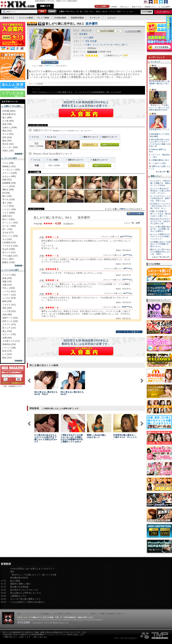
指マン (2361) (9, 219)
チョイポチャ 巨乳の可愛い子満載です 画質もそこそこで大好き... (160, 183)
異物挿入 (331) (9, 166)
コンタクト (151, 2)
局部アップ (121, 12)
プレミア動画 (43, 18)
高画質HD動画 (77, 18)
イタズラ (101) (9, 305)
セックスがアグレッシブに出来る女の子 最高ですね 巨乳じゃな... (160, 198)
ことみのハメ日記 (159, 163)
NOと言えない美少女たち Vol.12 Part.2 (46, 393)
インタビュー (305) (11, 170)
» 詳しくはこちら (40, 637)
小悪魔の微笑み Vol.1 (160, 160)
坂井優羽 (92, 24)
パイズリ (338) (9, 209)
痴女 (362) (7, 141)
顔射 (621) (7, 180)
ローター (110, 45)
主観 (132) (7, 285)
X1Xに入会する (86, 113)
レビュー (112, 18)
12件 (125, 55)
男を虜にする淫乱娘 (19, 587)
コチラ (19, 386)
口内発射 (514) (9, 242)
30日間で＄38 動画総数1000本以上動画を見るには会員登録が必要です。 (86, 104)
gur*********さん (126, 237)
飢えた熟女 (15, 581)
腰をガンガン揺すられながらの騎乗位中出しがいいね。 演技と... (160, 252)
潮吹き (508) (8, 190)
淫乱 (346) (7, 308)
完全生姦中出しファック (159, 129)
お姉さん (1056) (10, 127)
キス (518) (7, 239)
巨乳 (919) (7, 137)
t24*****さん (128, 269)
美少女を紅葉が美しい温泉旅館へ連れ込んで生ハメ (159, 84)
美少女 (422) (8, 144)
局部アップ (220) (10, 318)
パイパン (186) (9, 348)
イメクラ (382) (9, 275)
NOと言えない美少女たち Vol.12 (72, 393)
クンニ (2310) (9, 186)
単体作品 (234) (9, 344)
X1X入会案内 (13, 36)
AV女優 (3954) (9, 111)
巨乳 (86, 12)
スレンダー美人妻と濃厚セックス (25, 599)
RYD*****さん (127, 307)
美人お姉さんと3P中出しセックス (26, 593)
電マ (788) (7, 203)
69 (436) (6, 193)
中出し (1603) (9, 288)
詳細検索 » (19, 154)
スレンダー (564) (10, 147)
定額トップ (45, 6)
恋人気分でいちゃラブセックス (24, 590)
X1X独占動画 (60, 18)
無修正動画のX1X (18, 5)
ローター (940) (9, 226)
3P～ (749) (7, 229)
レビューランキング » (161, 257)
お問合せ (69, 614)
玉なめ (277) (8, 233)
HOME (114, 7)
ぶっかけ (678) (9, 298)
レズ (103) (7, 354)
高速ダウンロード (110, 145)
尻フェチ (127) (9, 328)
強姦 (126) (7, 281)
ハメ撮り (87, 45)
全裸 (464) (7, 338)
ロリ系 (76, 12)
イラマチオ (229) (10, 246)
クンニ (96, 45)
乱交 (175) (7, 351)
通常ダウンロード (90, 145)
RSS (156, 2)
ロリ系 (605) (8, 121)
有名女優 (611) (9, 114)
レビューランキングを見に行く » (129, 332)
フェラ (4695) (9, 213)
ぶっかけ (130, 12)
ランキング (95, 18)
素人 (82, 12)
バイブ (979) (8, 206)
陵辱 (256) (7, 301)
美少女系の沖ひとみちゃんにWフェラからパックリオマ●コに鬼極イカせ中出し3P (160, 143)
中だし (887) (8, 259)
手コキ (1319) (9, 199)
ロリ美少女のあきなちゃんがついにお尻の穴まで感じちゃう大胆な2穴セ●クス (46, 438)
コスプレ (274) (9, 324)
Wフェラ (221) (9, 252)
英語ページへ (146, 2)
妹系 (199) (7, 124)
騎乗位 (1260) (9, 262)
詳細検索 (45, 614)
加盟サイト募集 (98, 614)
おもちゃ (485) (9, 176)
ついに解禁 (88, 38)
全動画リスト (150, 7)
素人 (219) (7, 331)
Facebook (166, 2)
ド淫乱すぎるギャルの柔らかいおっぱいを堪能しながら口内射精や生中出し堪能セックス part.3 (72, 438)
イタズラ (112, 12)
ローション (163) (10, 223)
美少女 (105, 12)
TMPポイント (51, 66)
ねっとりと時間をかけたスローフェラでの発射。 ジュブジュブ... (160, 237)
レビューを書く (50, 62)
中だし (92, 12)
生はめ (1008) (9, 249)
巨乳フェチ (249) (10, 321)
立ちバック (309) (10, 236)
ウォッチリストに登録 (133, 31)
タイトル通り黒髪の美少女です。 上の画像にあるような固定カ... (160, 229)
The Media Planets (154, 636)
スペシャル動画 (26, 18)
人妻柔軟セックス (18, 596)
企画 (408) (7, 314)
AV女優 (93, 41)
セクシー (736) (9, 334)
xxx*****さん (128, 255)
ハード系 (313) (9, 311)
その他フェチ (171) (11, 341)
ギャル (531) (8, 134)
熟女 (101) (7, 358)
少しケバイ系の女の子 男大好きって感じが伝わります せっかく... (160, 191)
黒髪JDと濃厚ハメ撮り (20, 584)
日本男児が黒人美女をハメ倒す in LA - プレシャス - (125, 437)
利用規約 (111, 614)
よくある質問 (164, 7)
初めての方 (137, 7)
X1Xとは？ (124, 7)
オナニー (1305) (10, 173)
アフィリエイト (82, 614)
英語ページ (122, 614)
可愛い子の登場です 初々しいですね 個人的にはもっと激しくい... (160, 214)
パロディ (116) (9, 295)
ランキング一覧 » (163, 172)
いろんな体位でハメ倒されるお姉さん (27, 602)
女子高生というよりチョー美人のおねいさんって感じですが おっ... (160, 206)
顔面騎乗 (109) (9, 183)
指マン (125, 45)
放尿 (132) (7, 216)
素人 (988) (7, 118)
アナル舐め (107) (10, 256)
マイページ (102, 6)
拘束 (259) (7, 278)
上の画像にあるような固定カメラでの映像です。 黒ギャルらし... (160, 244)
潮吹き (98, 12)
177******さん (127, 280)
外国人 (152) (8, 151)
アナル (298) (8, 163)
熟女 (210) (7, 131)
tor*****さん (128, 293)
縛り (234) (7, 196)
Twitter (161, 2)
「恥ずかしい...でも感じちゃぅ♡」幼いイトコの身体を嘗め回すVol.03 (159, 108)
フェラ (103, 45)
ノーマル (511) (9, 291)
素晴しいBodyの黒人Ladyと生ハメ (96, 436)
